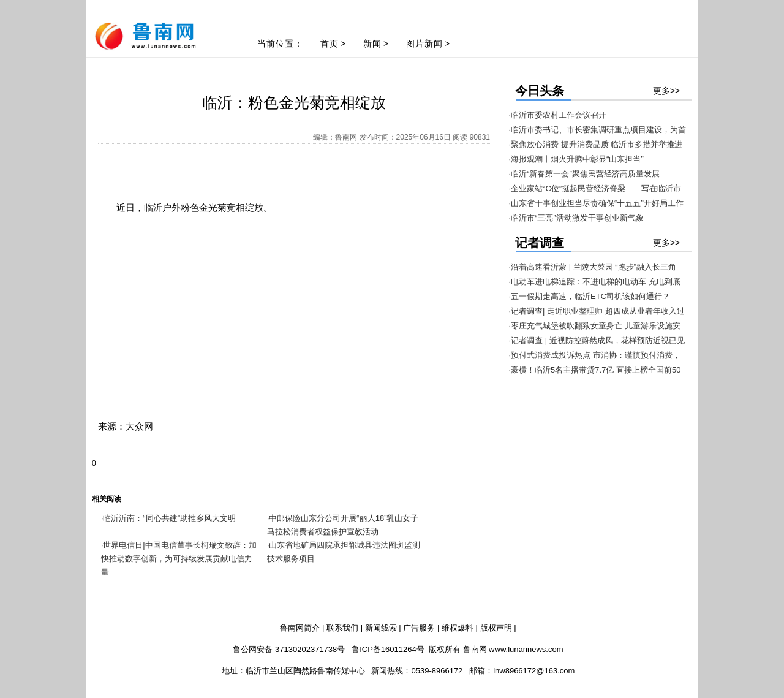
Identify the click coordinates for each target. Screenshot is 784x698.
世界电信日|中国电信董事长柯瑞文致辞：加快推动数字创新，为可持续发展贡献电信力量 (179, 559)
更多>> (666, 91)
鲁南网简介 (300, 628)
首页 (330, 44)
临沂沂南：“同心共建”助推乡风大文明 (169, 518)
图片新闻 (424, 44)
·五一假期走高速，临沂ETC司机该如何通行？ (590, 296)
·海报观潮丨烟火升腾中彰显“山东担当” (576, 159)
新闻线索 (381, 628)
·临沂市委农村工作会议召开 (558, 115)
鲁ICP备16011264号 (388, 649)
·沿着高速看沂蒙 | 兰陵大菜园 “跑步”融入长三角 (593, 267)
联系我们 (342, 628)
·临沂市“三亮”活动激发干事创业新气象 (576, 218)
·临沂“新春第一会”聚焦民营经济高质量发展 (584, 174)
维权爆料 (458, 628)
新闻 (372, 44)
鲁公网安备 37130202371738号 (289, 649)
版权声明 (496, 628)
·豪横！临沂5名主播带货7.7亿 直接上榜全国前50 (595, 370)
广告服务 (419, 628)
